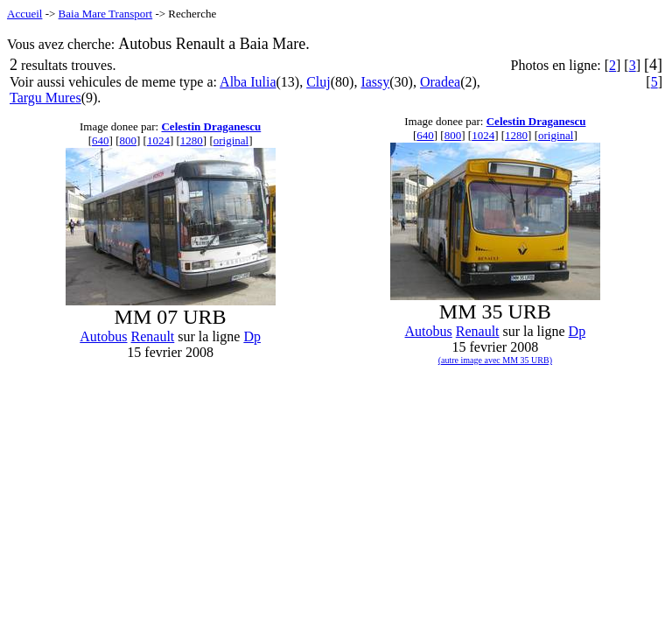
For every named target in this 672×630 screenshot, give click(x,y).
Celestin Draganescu (211, 126)
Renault (153, 336)
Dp (252, 336)
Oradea (440, 82)
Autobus (103, 336)
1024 (158, 140)
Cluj (318, 82)
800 (128, 140)
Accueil (24, 14)
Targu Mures (45, 98)
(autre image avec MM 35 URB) (495, 360)
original (231, 140)
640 (101, 140)
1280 (192, 140)
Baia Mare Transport (106, 14)
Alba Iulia (248, 82)
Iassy (375, 82)
